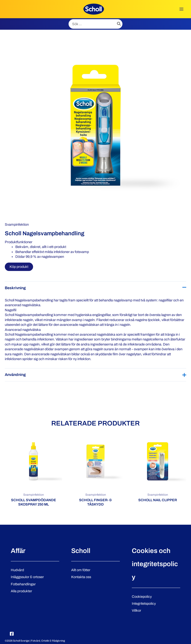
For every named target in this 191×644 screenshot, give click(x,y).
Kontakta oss (81, 577)
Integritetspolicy (144, 604)
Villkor (136, 610)
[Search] (119, 24)
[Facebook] (12, 634)
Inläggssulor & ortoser (27, 577)
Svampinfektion (17, 224)
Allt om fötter (81, 570)
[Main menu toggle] (181, 9)
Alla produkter (21, 591)
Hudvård (17, 570)
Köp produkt (19, 267)
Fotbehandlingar (23, 584)
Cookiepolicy (142, 597)
